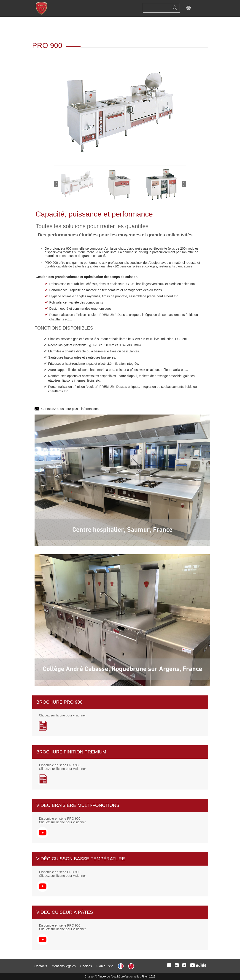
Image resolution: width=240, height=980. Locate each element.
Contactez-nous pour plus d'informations (70, 409)
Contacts (41, 966)
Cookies (86, 966)
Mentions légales (64, 966)
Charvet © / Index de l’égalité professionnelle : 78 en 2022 (120, 977)
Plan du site (105, 966)
